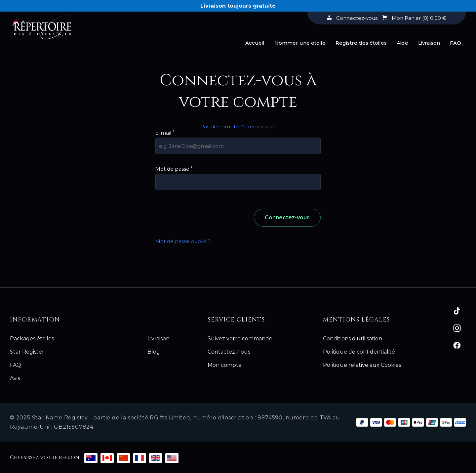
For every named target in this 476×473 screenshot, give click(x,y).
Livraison (429, 43)
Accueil (255, 43)
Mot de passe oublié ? (183, 241)
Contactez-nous (229, 352)
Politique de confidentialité (359, 352)
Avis (15, 378)
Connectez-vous (287, 217)
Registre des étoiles (361, 43)
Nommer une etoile (300, 43)
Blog (154, 352)
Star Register (27, 352)
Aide (402, 43)
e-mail (165, 133)
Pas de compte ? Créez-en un (238, 127)
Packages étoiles (32, 339)
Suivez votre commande (240, 339)
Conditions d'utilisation (353, 339)
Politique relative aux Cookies (362, 365)
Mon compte (225, 365)
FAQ (456, 43)
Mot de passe (174, 169)
